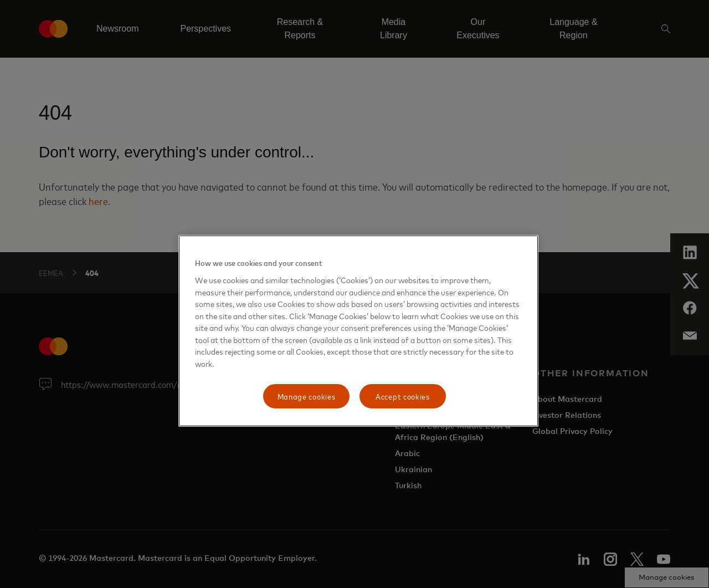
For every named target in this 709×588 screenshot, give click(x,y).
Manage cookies (307, 396)
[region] (358, 331)
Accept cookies (403, 396)
